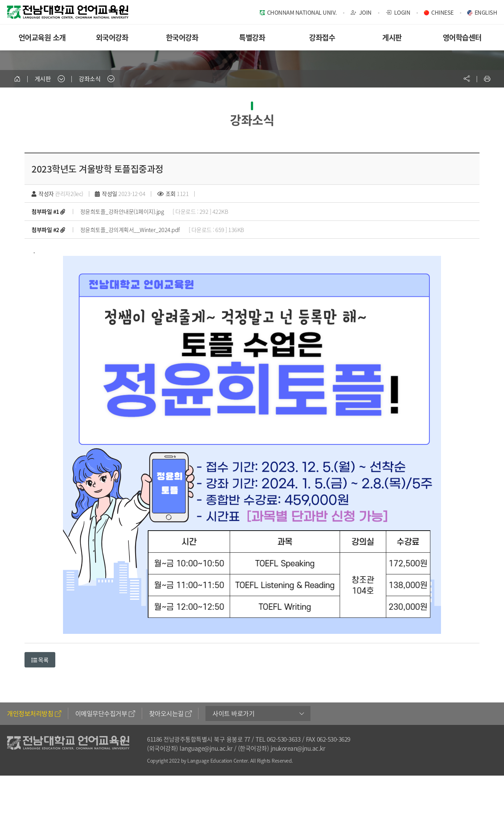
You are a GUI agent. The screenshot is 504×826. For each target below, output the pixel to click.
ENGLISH (486, 12)
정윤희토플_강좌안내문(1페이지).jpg (122, 211)
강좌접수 (322, 37)
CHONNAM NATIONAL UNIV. (302, 12)
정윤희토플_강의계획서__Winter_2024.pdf (130, 230)
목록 (40, 660)
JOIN (361, 12)
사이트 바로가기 (233, 713)
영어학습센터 (462, 37)
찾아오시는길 (170, 713)
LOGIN (398, 12)
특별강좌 (252, 37)
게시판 (392, 37)
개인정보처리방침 (34, 713)
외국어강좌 (112, 37)
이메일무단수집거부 (105, 713)
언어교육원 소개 (42, 37)
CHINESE (442, 12)
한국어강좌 (182, 37)
